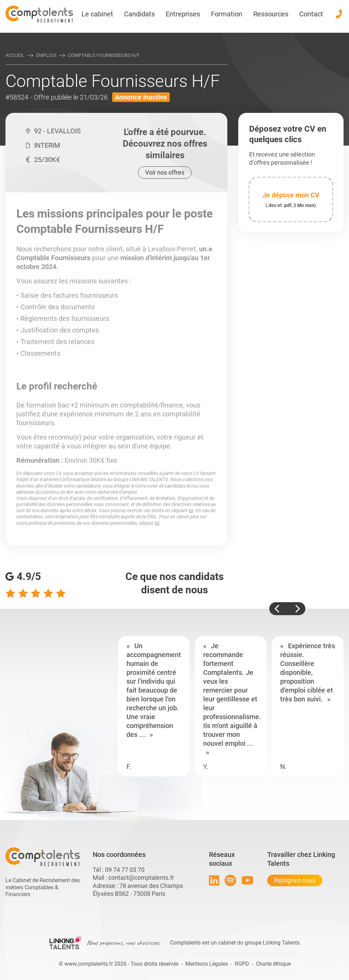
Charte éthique (273, 964)
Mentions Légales (207, 964)
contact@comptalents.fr (141, 878)
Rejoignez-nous (295, 880)
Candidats (139, 14)
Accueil (15, 55)
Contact (311, 14)
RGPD (242, 964)
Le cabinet (97, 14)
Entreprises (183, 14)
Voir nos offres (165, 172)
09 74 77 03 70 (125, 870)
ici (191, 510)
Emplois (46, 55)
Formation (227, 14)
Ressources (271, 14)
